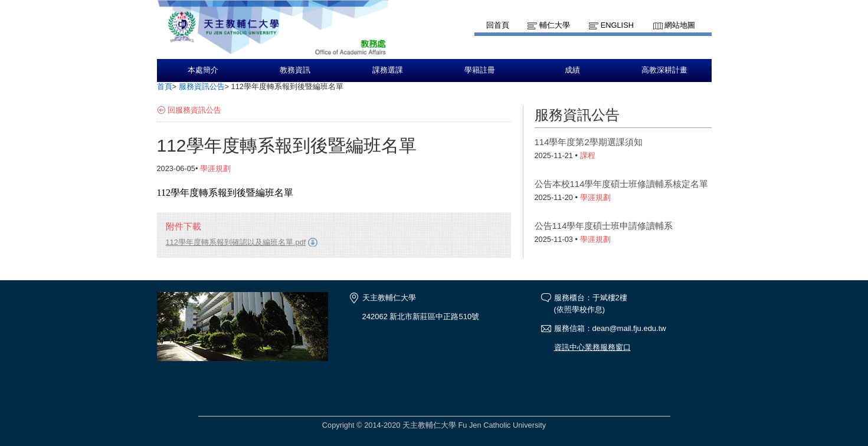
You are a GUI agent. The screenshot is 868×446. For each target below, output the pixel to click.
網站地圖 (680, 25)
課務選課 (388, 70)
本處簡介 (203, 70)
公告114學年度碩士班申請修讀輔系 (604, 226)
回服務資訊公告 (194, 110)
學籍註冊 (480, 70)
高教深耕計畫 (664, 70)
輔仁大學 (555, 25)
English (617, 25)
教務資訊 (295, 70)
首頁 (165, 86)
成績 (572, 70)
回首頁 (498, 25)
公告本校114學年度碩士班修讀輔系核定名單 (622, 184)
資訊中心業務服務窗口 (592, 347)
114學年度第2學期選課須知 (589, 142)
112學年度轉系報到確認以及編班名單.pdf (236, 242)
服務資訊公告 (202, 86)
